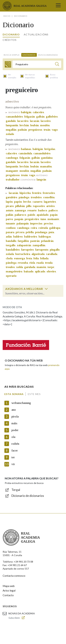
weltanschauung (21, 403)
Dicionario (11, 34)
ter (13, 457)
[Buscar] (57, 65)
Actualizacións (36, 34)
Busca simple (12, 55)
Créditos (10, 40)
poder (15, 430)
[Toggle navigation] (58, 6)
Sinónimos (29, 55)
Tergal (16, 490)
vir (13, 464)
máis (14, 423)
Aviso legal (9, 590)
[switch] (46, 289)
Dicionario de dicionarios (28, 496)
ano (14, 410)
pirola (15, 417)
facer (15, 451)
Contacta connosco (14, 576)
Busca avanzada (48, 55)
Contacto (8, 595)
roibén (15, 444)
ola (13, 437)
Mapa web (9, 586)
